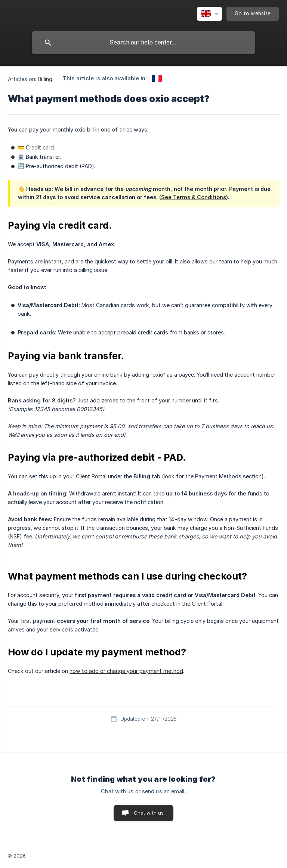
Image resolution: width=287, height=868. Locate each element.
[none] (209, 14)
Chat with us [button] (149, 813)
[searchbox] (143, 43)
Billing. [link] (46, 79)
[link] (157, 78)
